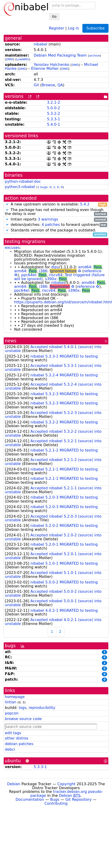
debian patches (19, 744)
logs (23, 708)
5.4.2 (85, 204)
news (11, 341)
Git (36, 85)
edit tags (13, 733)
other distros (17, 738)
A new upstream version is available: (56, 204)
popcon (12, 713)
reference (93, 271)
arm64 (20, 271)
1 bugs (42, 187)
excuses (12, 248)
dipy (55, 267)
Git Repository (78, 799)
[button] (7, 204)
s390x (51, 279)
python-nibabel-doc (23, 181)
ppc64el (29, 275)
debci (10, 749)
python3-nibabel (20, 187)
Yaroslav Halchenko (51, 65)
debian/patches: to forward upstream (56, 225)
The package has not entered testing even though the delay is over (56, 212)
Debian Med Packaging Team (60, 55)
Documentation (30, 799)
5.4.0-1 (54, 124)
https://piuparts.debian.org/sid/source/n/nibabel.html (63, 302)
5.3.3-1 (54, 119)
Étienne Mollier (45, 69)
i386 (43, 271)
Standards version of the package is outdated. (56, 230)
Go (54, 16)
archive (95, 56)
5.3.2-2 (54, 114)
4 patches (51, 225)
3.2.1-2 (54, 102)
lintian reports (56, 219)
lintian (11, 702)
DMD (10, 59)
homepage (15, 697)
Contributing (56, 803)
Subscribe (95, 28)
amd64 (85, 267)
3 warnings (48, 219)
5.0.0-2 (54, 108)
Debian (14, 784)
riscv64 (56, 275)
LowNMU (23, 59)
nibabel (40, 44)
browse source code (23, 719)
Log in (73, 28)
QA (60, 85)
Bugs (55, 799)
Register (57, 28)
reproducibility (42, 708)
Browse (48, 85)
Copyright (66, 784)
